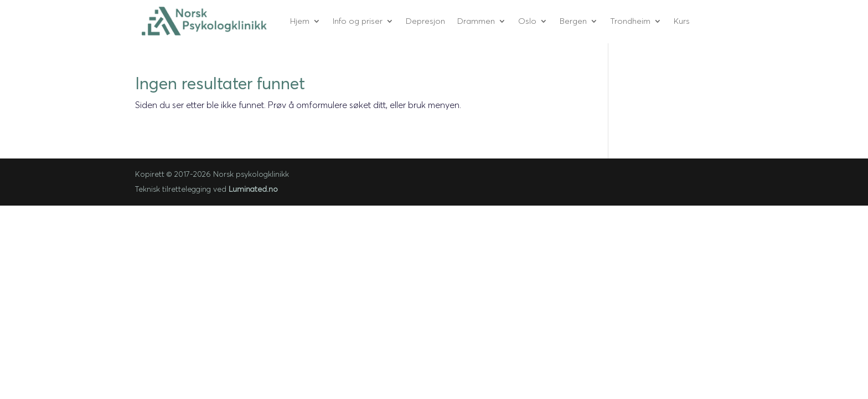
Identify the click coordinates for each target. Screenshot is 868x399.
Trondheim (630, 21)
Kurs (682, 21)
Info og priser (358, 21)
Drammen (476, 21)
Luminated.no (253, 189)
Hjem (300, 21)
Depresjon (425, 21)
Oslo (527, 21)
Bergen (573, 21)
